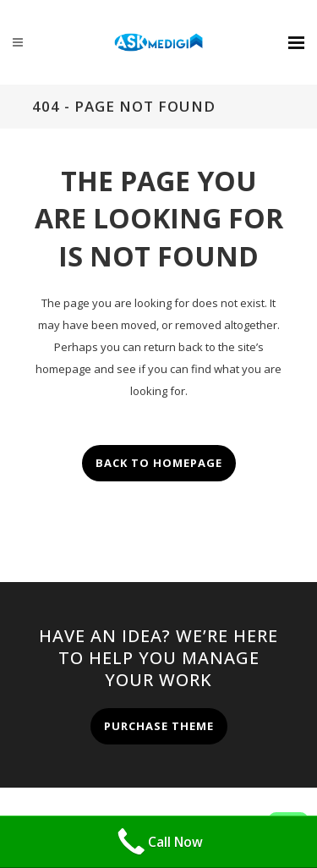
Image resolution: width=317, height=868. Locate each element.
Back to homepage (159, 463)
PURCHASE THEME (159, 726)
